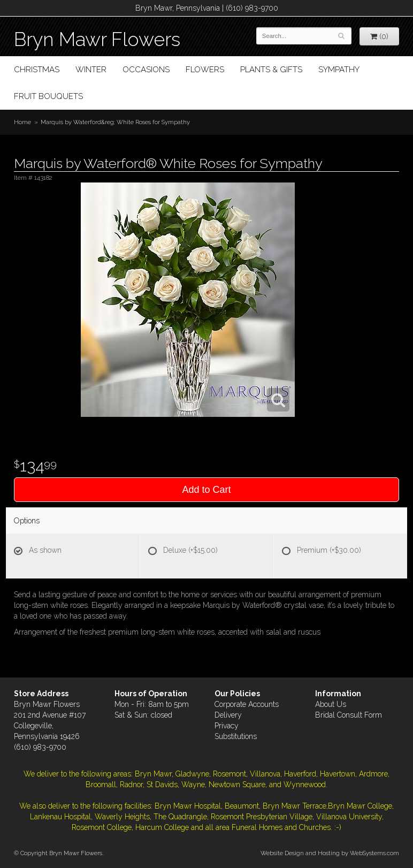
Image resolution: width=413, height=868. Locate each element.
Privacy (227, 726)
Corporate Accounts (247, 704)
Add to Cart (206, 490)
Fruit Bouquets (48, 96)
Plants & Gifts (271, 70)
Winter (91, 70)
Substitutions (236, 736)
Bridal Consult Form (349, 715)
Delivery (228, 715)
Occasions (146, 70)
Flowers (205, 70)
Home (22, 122)
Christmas (37, 70)
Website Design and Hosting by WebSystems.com (330, 853)
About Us (331, 704)
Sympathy (339, 70)
